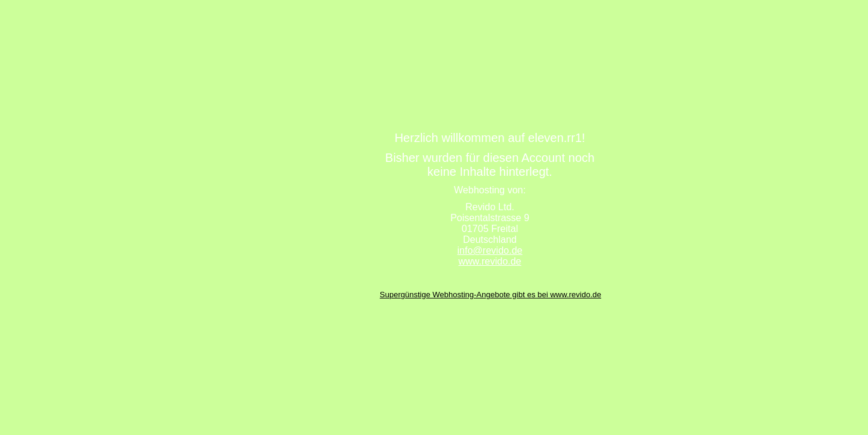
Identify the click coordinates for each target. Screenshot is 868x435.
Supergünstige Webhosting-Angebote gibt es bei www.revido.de (490, 295)
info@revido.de (490, 250)
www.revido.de (490, 261)
